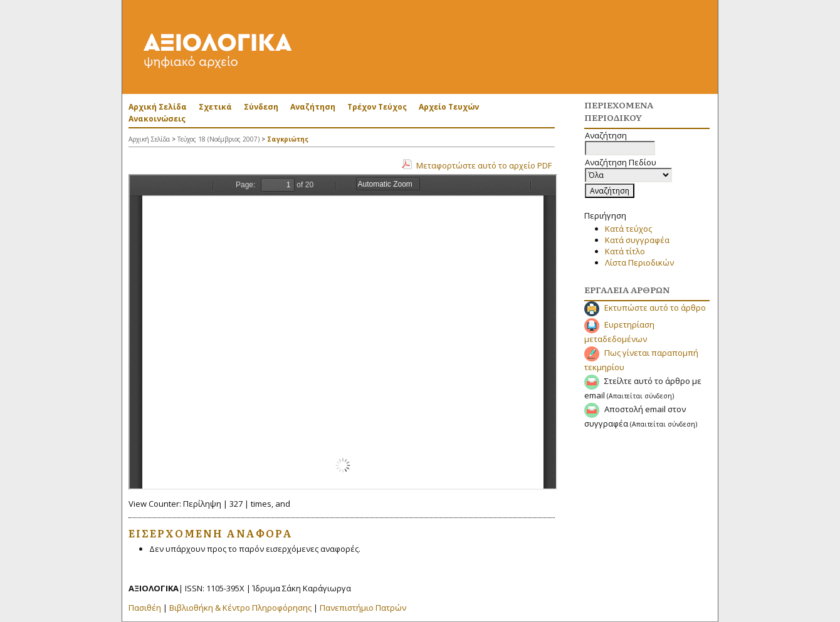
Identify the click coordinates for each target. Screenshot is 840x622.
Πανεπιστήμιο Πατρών (363, 608)
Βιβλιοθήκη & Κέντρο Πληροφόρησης (240, 608)
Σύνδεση (261, 107)
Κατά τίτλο (625, 251)
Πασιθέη (145, 608)
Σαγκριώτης (288, 139)
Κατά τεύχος (628, 229)
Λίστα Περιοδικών (639, 262)
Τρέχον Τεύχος (377, 107)
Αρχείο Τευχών (449, 107)
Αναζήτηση (313, 107)
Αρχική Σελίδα (158, 107)
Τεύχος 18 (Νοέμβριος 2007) (218, 139)
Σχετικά (215, 107)
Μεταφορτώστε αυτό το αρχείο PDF (484, 165)
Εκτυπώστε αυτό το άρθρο (655, 308)
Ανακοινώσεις (157, 119)
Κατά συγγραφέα (637, 240)
